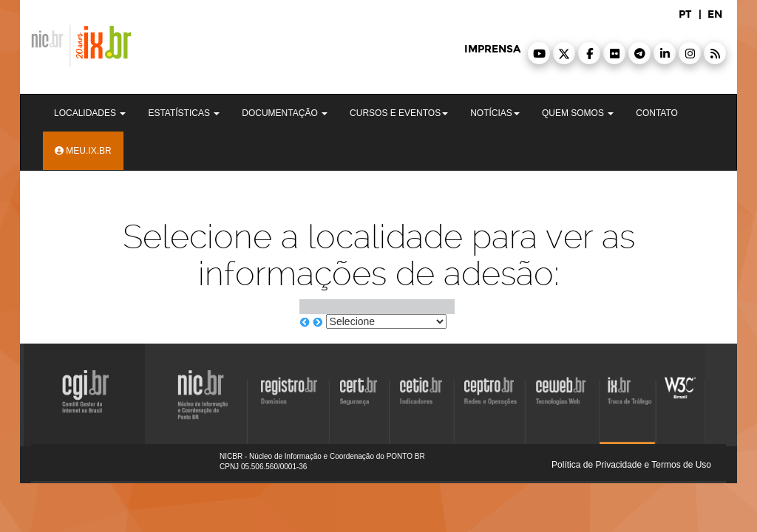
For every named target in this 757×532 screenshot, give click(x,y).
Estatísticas (184, 113)
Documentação (285, 113)
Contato (657, 113)
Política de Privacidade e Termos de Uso (631, 465)
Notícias (495, 113)
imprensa (492, 49)
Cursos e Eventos (399, 113)
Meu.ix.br (83, 151)
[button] (539, 53)
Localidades (90, 113)
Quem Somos (578, 113)
